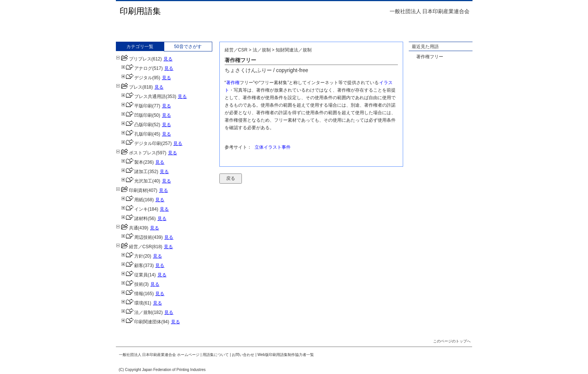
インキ (134, 209)
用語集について (216, 355)
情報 (132, 294)
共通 (127, 228)
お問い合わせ (243, 355)
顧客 (132, 265)
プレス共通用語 (143, 97)
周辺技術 (137, 237)
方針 (132, 256)
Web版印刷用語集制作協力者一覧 (286, 355)
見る (168, 59)
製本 (132, 162)
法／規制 (137, 312)
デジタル (137, 78)
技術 (132, 284)
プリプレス (134, 59)
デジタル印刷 (141, 143)
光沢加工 (137, 181)
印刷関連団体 (141, 322)
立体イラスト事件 (273, 147)
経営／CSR (134, 247)
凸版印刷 (137, 125)
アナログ (137, 68)
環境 (132, 303)
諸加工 (134, 172)
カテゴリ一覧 (140, 47)
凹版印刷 (137, 115)
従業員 (134, 275)
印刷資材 (131, 190)
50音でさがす (188, 47)
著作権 (233, 83)
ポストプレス (136, 153)
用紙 (132, 200)
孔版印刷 (137, 134)
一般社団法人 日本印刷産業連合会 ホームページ (159, 355)
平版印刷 (137, 106)
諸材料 (134, 219)
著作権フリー (430, 57)
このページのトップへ (452, 341)
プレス (129, 87)
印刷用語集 (140, 11)
